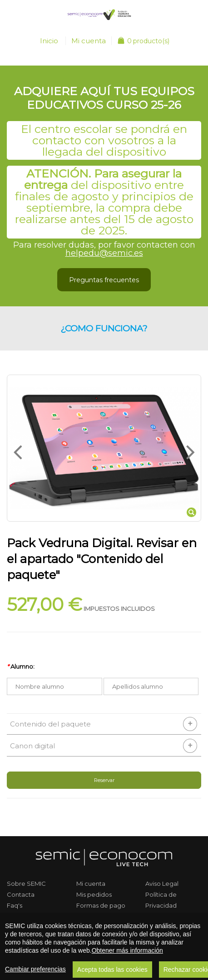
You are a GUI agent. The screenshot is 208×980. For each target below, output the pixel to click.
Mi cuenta (89, 41)
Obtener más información (127, 950)
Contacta (21, 894)
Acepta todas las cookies (112, 970)
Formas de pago (101, 905)
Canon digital (32, 746)
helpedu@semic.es (104, 253)
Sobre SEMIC (26, 884)
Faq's (15, 905)
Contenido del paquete (50, 724)
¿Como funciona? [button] (104, 328)
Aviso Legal (162, 884)
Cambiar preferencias (35, 969)
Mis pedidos (94, 894)
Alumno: (21, 666)
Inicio (49, 41)
